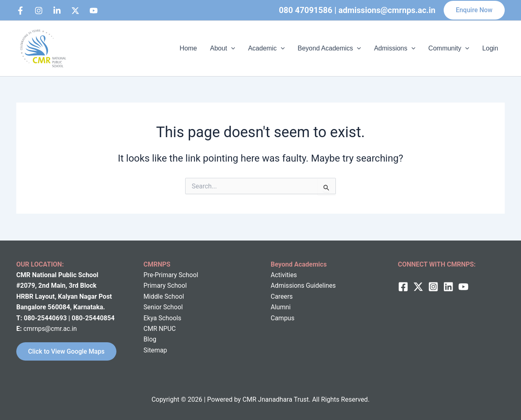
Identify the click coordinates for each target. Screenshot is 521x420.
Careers (282, 296)
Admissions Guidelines (304, 285)
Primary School (166, 285)
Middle (153, 296)
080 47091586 (305, 10)
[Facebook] (20, 11)
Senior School (164, 307)
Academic (266, 48)
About (222, 48)
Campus (283, 317)
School (174, 296)
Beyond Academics (329, 48)
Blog (150, 339)
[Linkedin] (57, 11)
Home (188, 48)
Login (490, 48)
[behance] (75, 11)
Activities (284, 275)
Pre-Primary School (171, 275)
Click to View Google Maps (67, 351)
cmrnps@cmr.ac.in (50, 328)
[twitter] (418, 286)
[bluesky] (94, 11)
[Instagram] (39, 11)
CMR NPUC (160, 328)
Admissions (395, 48)
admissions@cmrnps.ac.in (387, 10)
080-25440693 (46, 317)
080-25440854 (94, 317)
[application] (231, 48)
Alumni (281, 307)
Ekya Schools (163, 317)
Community (449, 48)
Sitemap (156, 349)
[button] (474, 10)
